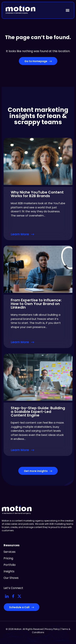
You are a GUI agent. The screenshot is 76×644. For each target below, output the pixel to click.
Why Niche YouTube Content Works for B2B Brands (37, 194)
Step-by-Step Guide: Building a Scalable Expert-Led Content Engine (38, 412)
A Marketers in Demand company (17, 13)
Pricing (8, 558)
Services (10, 552)
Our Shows (11, 578)
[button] (67, 10)
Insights (9, 571)
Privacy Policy (52, 629)
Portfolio (10, 565)
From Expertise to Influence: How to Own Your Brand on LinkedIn (36, 304)
